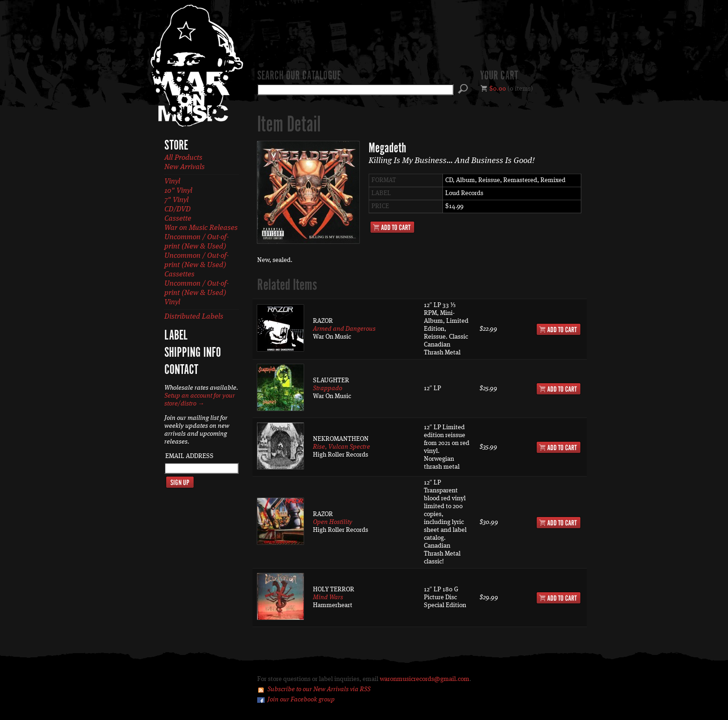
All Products (183, 158)
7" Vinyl (176, 200)
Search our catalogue (299, 76)
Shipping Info (193, 353)
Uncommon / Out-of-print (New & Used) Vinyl (197, 293)
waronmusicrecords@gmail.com (425, 679)
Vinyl (172, 182)
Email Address (189, 456)
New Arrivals (185, 167)
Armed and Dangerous (344, 329)
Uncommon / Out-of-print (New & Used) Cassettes (197, 265)
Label (176, 336)
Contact (181, 370)
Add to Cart (392, 227)
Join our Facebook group (301, 700)
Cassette (178, 219)
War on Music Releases (201, 228)
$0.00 (498, 89)
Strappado (328, 388)
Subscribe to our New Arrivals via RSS (319, 689)
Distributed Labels (194, 317)
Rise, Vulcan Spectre (341, 447)
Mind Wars (328, 597)
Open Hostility (333, 522)
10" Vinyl (178, 191)
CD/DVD (178, 209)
